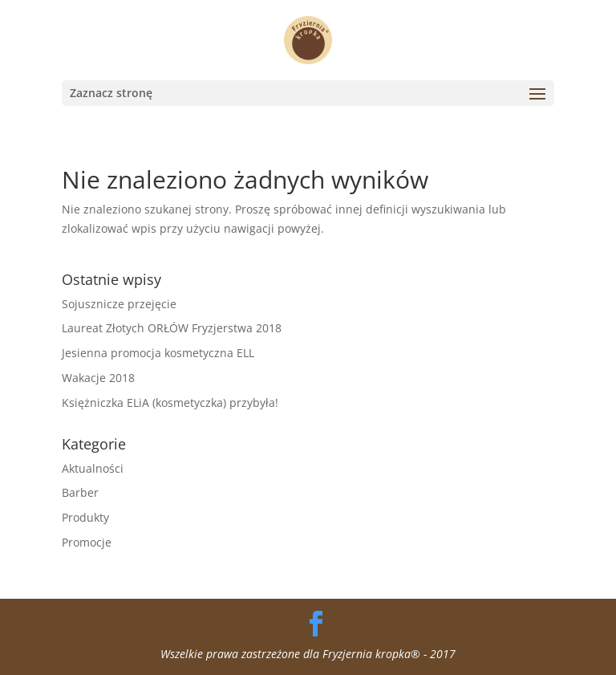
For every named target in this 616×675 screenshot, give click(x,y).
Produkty (85, 517)
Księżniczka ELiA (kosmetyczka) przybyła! (170, 403)
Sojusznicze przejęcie (119, 304)
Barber (80, 492)
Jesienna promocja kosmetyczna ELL (158, 353)
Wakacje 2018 (98, 378)
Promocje (87, 542)
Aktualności (93, 468)
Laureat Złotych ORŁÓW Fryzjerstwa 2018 (172, 328)
